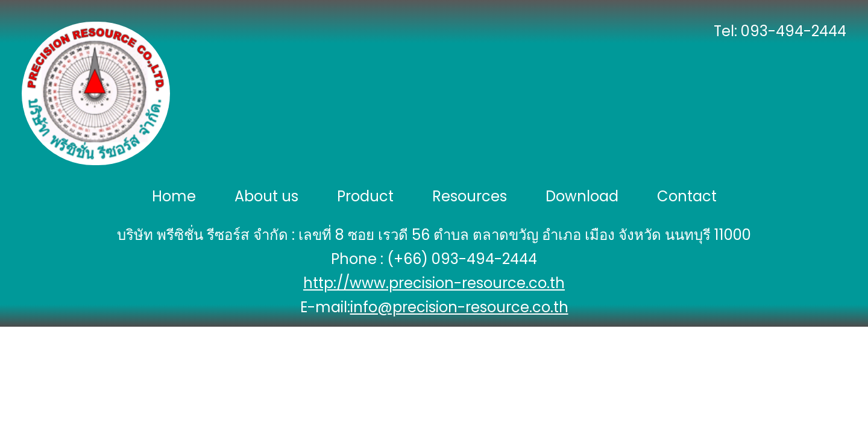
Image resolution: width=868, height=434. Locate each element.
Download (582, 197)
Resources (470, 197)
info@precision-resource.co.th (459, 307)
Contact (687, 197)
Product (365, 197)
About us (266, 197)
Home (174, 197)
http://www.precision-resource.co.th (434, 283)
